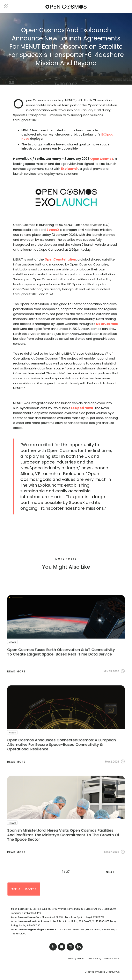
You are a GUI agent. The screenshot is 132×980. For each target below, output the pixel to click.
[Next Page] (113, 872)
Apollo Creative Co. (109, 972)
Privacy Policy (76, 959)
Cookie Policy (94, 959)
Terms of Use (111, 959)
